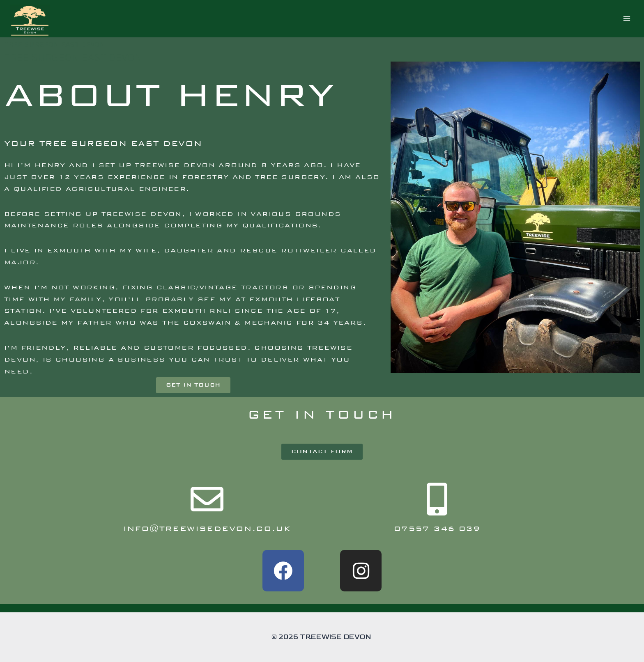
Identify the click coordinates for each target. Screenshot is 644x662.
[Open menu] (627, 19)
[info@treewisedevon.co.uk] (207, 499)
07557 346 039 (437, 528)
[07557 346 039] (437, 499)
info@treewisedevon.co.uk (207, 528)
